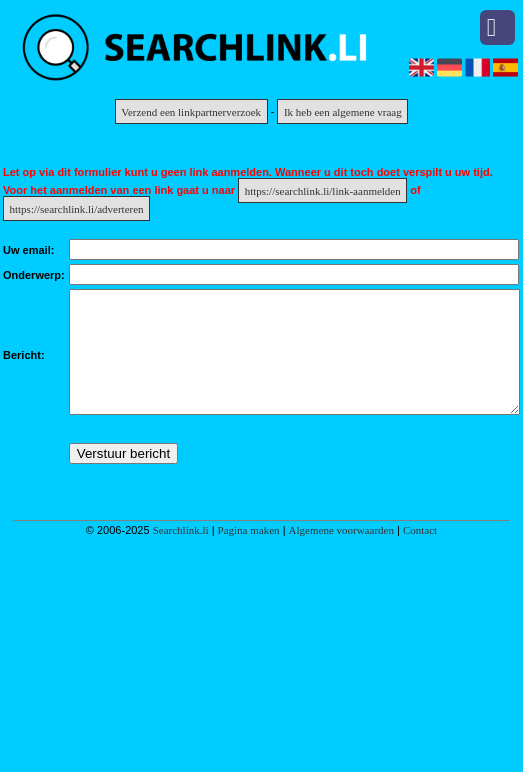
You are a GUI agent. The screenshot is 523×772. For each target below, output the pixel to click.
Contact (420, 554)
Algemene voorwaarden (341, 554)
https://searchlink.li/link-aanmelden (323, 190)
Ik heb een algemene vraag (343, 111)
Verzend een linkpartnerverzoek (191, 111)
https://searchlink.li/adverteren (77, 208)
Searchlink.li (181, 554)
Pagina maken (249, 554)
